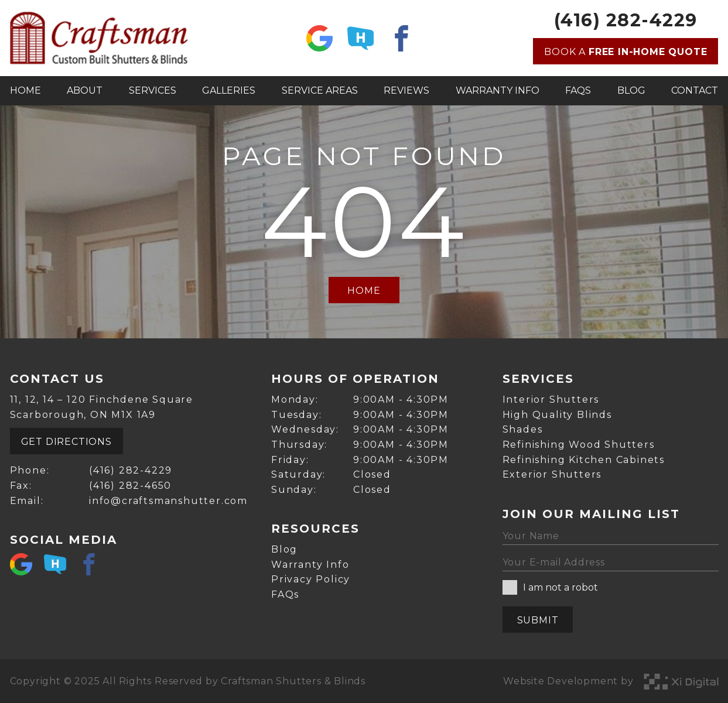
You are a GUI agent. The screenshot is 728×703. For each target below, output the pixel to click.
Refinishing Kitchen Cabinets (584, 460)
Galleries (229, 90)
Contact (695, 90)
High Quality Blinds (557, 415)
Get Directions (66, 442)
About (85, 90)
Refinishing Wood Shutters (579, 445)
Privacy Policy (311, 579)
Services (153, 90)
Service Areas (320, 90)
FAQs (578, 90)
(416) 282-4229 (626, 20)
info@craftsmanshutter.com (168, 501)
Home (25, 90)
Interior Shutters (551, 399)
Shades (523, 429)
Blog (631, 90)
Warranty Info (498, 90)
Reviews (406, 90)
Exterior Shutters (552, 474)
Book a (626, 52)
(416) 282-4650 (130, 486)
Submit (538, 620)
